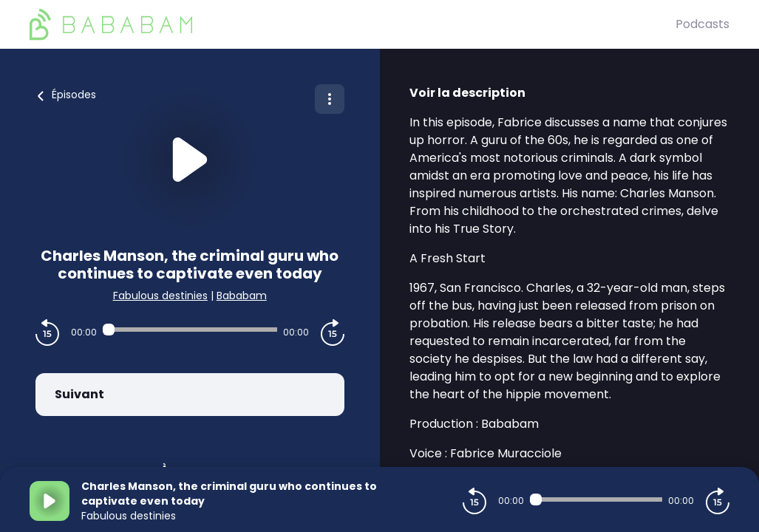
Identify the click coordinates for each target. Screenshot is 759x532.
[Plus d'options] (330, 99)
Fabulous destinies (160, 296)
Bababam (242, 296)
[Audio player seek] (190, 330)
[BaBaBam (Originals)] (353, 24)
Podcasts (702, 24)
